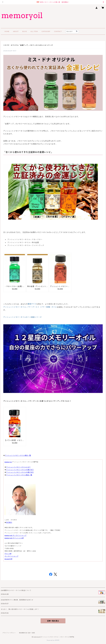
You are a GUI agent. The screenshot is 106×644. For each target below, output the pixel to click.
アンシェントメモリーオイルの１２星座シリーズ (22, 317)
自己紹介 (9, 522)
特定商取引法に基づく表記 (27, 633)
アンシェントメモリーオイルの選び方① (20, 470)
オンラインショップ (11, 556)
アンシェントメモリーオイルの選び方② (20, 472)
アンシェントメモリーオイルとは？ (18, 467)
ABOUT (16, 31)
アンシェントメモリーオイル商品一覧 (18, 455)
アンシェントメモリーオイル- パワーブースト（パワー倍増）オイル (30, 307)
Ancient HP (8, 559)
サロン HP (8, 554)
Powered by (53, 640)
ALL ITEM (34, 31)
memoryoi (8, 462)
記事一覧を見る (53, 621)
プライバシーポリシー (9, 633)
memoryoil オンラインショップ (15, 535)
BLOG (25, 31)
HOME (7, 31)
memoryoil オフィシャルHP (14, 538)
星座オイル (32, 304)
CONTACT (58, 31)
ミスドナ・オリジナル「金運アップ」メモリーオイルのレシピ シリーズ (28, 45)
